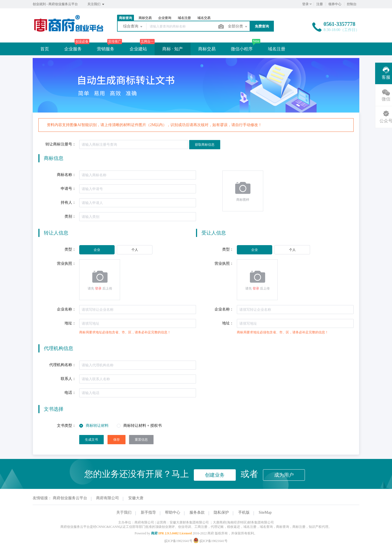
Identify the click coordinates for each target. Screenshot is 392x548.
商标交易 (145, 18)
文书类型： (66, 426)
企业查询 (165, 18)
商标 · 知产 (173, 49)
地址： (70, 323)
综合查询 (133, 27)
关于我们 (124, 512)
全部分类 (238, 27)
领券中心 (335, 4)
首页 (45, 49)
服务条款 (197, 512)
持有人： (68, 203)
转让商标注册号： (61, 144)
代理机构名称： (63, 365)
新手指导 (148, 512)
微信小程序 (242, 49)
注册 (320, 4)
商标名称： (66, 175)
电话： (70, 393)
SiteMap (265, 512)
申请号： (68, 189)
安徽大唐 (136, 498)
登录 (305, 4)
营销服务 (106, 49)
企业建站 (138, 49)
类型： (70, 249)
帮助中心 (173, 512)
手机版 (244, 512)
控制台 (352, 4)
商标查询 (125, 18)
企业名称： (66, 309)
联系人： (68, 379)
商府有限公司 (108, 498)
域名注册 (184, 18)
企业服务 (73, 49)
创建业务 (215, 475)
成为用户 (284, 475)
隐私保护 (221, 512)
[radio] (97, 250)
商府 (154, 533)
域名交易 (204, 18)
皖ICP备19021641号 (178, 541)
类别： (70, 216)
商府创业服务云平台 (70, 498)
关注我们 (96, 4)
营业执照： (66, 264)
